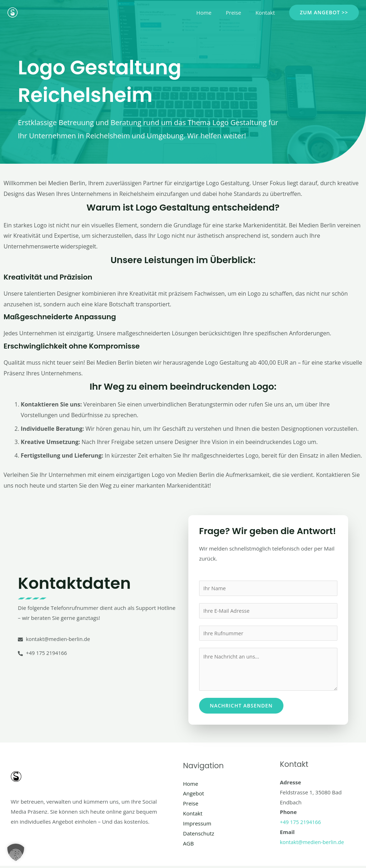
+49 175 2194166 (301, 824)
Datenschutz (199, 835)
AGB (188, 845)
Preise (239, 13)
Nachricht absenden (241, 708)
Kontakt (267, 13)
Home (213, 13)
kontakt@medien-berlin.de (313, 844)
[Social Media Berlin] (13, 12)
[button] (324, 13)
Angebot (194, 795)
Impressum (197, 825)
